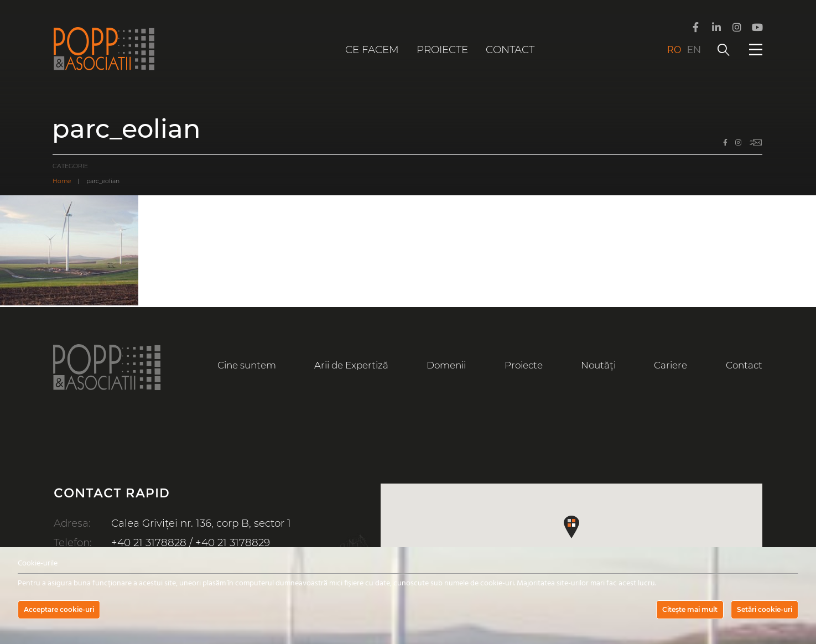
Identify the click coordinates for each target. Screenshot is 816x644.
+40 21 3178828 (149, 542)
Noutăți (598, 365)
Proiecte (442, 50)
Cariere (671, 365)
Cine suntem (247, 365)
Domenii (446, 365)
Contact (510, 50)
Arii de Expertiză (351, 365)
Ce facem (372, 50)
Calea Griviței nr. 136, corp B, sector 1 (201, 523)
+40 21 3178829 (233, 542)
